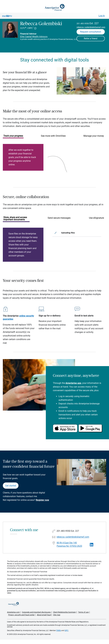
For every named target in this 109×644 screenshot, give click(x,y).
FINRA (59, 630)
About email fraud (44, 615)
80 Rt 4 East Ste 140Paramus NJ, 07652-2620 (69, 544)
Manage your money (94, 136)
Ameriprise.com (13, 612)
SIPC (67, 630)
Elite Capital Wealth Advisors (34, 37)
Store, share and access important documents (15, 218)
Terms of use (83, 612)
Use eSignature (96, 218)
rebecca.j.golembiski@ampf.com (91, 27)
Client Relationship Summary (64, 612)
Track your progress (13, 136)
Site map (57, 615)
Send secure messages (59, 218)
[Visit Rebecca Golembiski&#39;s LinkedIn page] (92, 545)
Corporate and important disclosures (36, 612)
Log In (102, 16)
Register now (42, 500)
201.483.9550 (83, 23)
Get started (11, 486)
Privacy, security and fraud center (21, 615)
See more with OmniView (53, 136)
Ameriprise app (73, 383)
